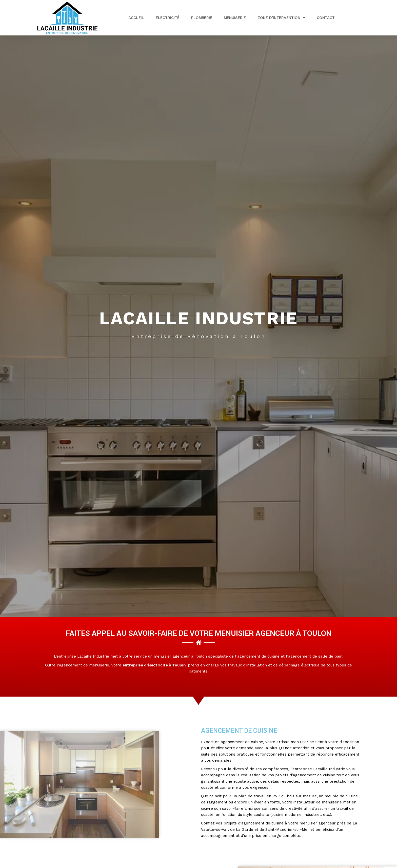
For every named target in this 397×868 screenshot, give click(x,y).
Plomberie (202, 18)
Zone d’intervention (281, 18)
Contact (326, 18)
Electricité (168, 18)
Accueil (136, 18)
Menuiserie (235, 18)
